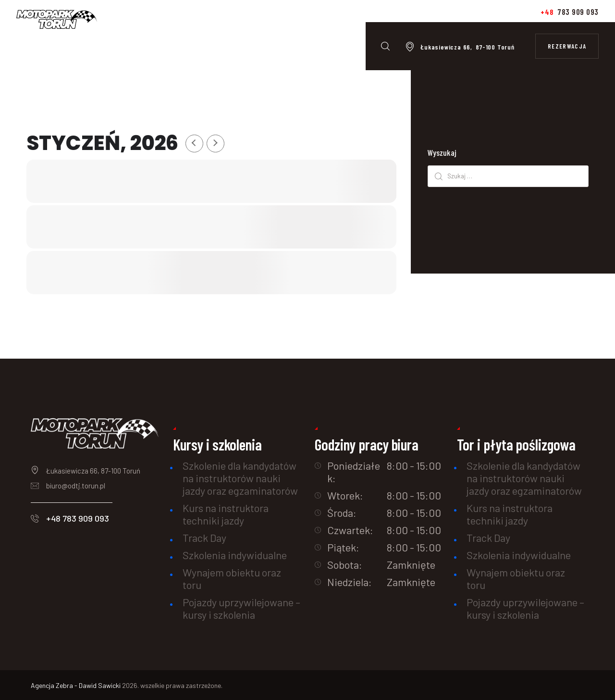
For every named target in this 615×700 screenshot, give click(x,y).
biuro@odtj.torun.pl (76, 486)
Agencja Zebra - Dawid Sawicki (76, 685)
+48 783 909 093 (78, 518)
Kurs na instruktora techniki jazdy (226, 514)
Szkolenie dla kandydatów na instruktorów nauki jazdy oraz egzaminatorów (240, 478)
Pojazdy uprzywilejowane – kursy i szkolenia (241, 608)
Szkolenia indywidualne (235, 555)
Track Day (204, 537)
